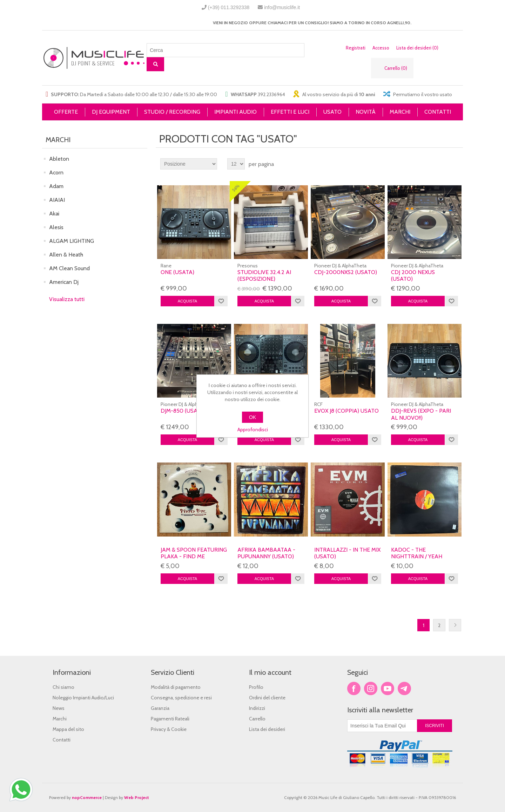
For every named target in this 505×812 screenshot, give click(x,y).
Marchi (60, 719)
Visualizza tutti (67, 299)
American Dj (64, 282)
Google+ (404, 688)
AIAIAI (57, 200)
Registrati (356, 48)
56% (236, 188)
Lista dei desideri (267, 729)
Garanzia (160, 708)
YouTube (388, 688)
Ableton (59, 159)
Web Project (137, 797)
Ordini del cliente (267, 698)
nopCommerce (87, 797)
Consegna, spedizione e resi (181, 698)
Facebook (354, 688)
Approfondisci (253, 430)
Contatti (62, 740)
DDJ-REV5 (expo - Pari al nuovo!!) (421, 414)
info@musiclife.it (282, 7)
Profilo (256, 687)
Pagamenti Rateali (170, 719)
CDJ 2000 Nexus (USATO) (413, 275)
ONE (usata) (177, 272)
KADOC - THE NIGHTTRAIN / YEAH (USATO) (417, 556)
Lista (457, 164)
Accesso (381, 48)
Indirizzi (257, 708)
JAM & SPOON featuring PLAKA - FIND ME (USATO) (194, 556)
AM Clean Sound (69, 268)
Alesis (56, 227)
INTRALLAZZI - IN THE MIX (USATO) (347, 553)
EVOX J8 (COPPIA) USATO (346, 411)
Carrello (257, 719)
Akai (54, 214)
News (59, 708)
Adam (56, 186)
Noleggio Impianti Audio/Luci (83, 698)
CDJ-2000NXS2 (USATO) (346, 272)
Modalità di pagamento (176, 687)
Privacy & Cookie (169, 729)
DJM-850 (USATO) (184, 411)
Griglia (444, 164)
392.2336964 (271, 94)
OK (252, 417)
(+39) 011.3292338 (229, 7)
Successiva (455, 625)
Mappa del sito (68, 729)
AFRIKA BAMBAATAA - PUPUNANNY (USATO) (266, 553)
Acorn (56, 172)
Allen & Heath (66, 255)
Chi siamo (63, 687)
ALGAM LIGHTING (72, 241)
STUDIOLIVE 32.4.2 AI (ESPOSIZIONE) (264, 275)
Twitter (371, 688)
